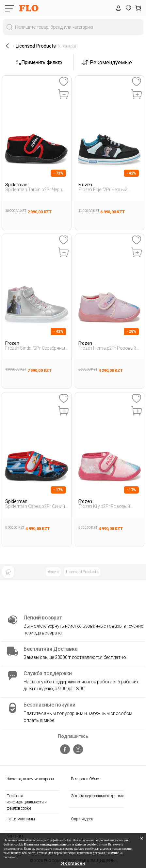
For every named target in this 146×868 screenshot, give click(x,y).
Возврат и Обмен (86, 779)
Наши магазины (21, 819)
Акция (53, 572)
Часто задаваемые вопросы (30, 779)
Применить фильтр (39, 62)
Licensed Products (82, 572)
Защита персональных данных (97, 796)
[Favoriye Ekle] (64, 82)
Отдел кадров (82, 819)
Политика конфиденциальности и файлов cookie (27, 802)
